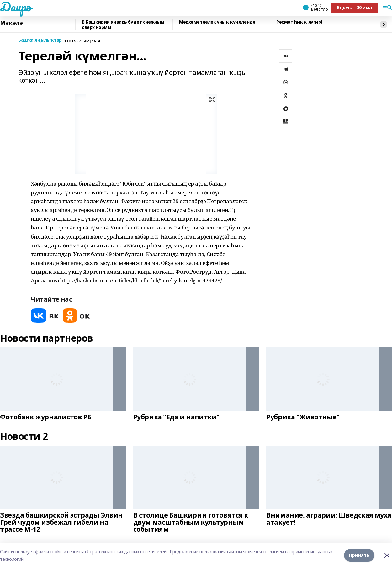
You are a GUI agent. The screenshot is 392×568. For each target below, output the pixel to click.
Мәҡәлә (11, 23)
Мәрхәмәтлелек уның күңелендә (217, 22)
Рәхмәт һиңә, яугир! (299, 22)
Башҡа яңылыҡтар (40, 40)
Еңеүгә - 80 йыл (355, 7)
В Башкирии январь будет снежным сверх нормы (123, 25)
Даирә (16, 7)
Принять (359, 555)
